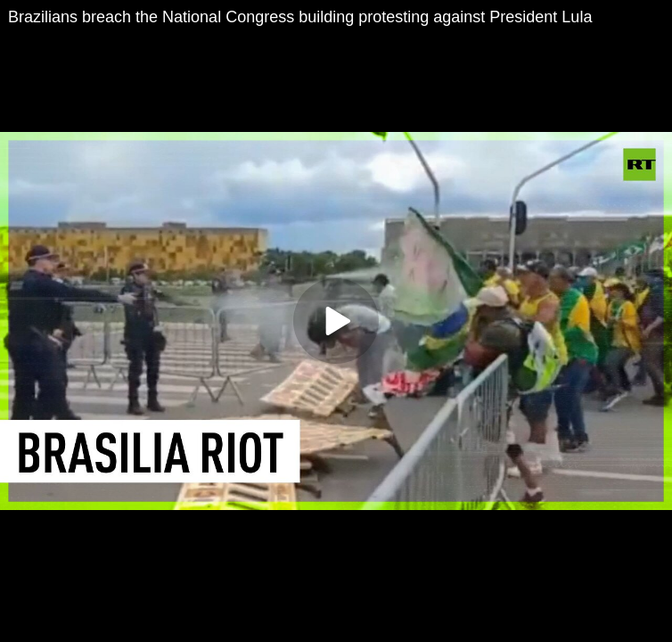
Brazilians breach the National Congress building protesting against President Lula (300, 17)
